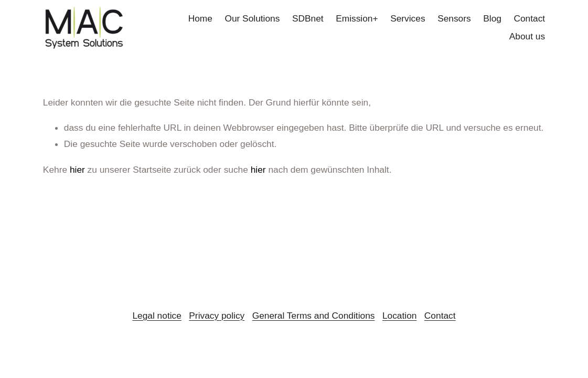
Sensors (454, 18)
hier (77, 170)
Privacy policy (217, 316)
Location (400, 316)
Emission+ (357, 18)
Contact (529, 18)
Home (200, 18)
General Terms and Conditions (314, 316)
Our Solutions (252, 18)
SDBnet (308, 18)
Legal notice (157, 316)
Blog (492, 18)
